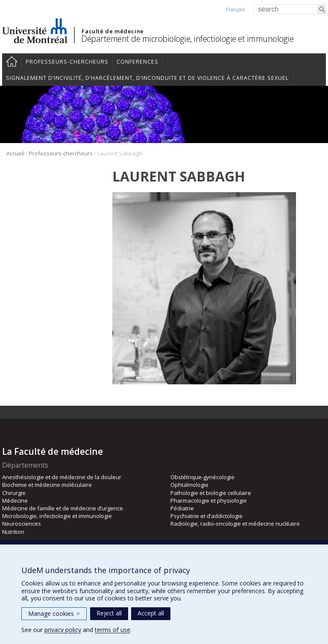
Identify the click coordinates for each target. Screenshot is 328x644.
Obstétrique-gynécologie (202, 477)
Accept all (151, 613)
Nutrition (13, 532)
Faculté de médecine (113, 31)
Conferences (138, 62)
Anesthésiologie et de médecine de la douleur (62, 477)
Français (235, 9)
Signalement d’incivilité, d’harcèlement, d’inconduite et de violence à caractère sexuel (147, 78)
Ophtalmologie (189, 485)
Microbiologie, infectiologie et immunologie (57, 516)
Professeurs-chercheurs (67, 62)
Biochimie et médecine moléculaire (47, 485)
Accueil (12, 61)
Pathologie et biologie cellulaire (211, 493)
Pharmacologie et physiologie (209, 501)
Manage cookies (54, 613)
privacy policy (63, 630)
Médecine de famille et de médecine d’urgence (63, 508)
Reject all (109, 613)
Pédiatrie (182, 508)
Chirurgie (14, 493)
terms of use (113, 630)
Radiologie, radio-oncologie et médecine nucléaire (235, 524)
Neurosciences (22, 524)
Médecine (15, 501)
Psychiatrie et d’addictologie (206, 516)
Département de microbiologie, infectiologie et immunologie (187, 39)
